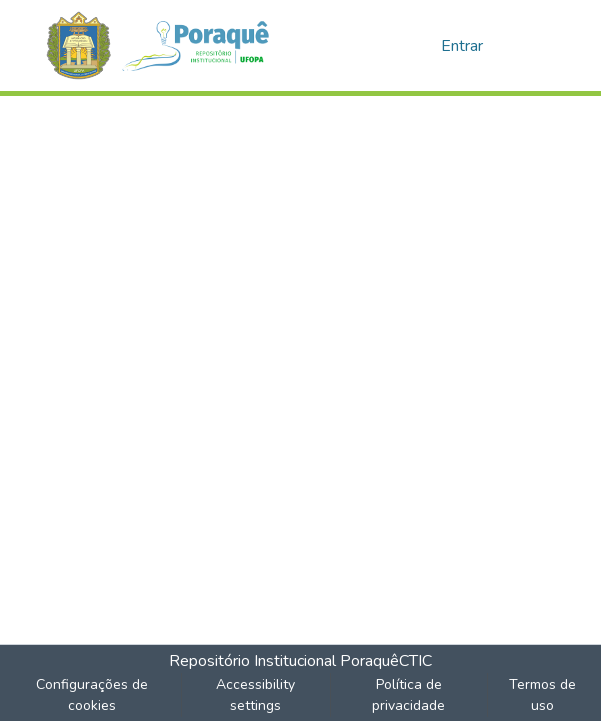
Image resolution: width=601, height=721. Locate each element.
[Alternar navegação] (531, 46)
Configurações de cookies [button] (92, 695)
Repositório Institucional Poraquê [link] (284, 661)
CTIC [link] (415, 661)
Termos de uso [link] (542, 695)
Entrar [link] (462, 46)
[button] (168, 45)
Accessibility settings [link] (255, 695)
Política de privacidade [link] (408, 695)
